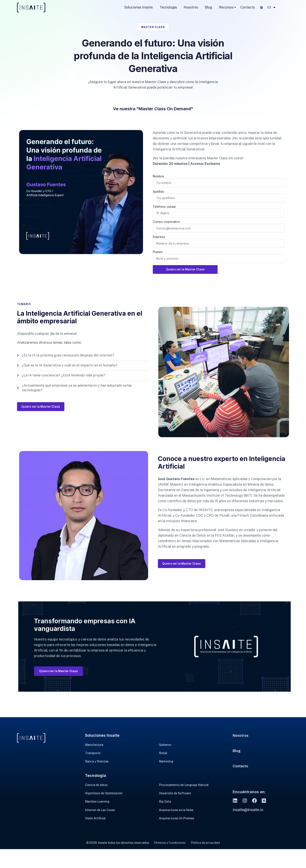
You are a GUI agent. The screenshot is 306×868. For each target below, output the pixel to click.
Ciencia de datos (96, 794)
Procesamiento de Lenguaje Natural (184, 794)
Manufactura (94, 747)
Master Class (153, 27)
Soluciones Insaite (138, 7)
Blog (208, 7)
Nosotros (191, 7)
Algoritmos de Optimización (104, 804)
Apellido (159, 192)
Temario (25, 305)
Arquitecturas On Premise (177, 836)
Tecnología (168, 7)
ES (271, 7)
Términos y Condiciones (169, 861)
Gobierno (165, 747)
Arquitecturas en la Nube (176, 826)
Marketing (166, 768)
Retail (163, 757)
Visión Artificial (95, 836)
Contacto (248, 7)
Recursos (226, 7)
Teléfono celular (164, 207)
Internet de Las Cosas (100, 826)
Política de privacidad (205, 861)
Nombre (158, 176)
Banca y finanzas (97, 768)
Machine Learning (97, 815)
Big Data (165, 815)
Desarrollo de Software (175, 804)
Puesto (158, 252)
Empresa (159, 237)
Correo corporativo (166, 222)
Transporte (93, 757)
